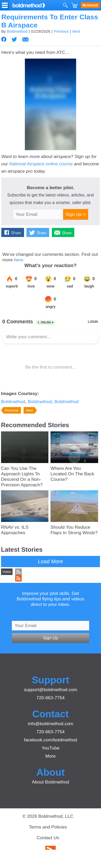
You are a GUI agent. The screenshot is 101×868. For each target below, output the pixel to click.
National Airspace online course (41, 164)
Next (76, 31)
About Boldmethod (51, 782)
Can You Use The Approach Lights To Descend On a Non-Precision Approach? (22, 477)
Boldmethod (17, 31)
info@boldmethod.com (50, 724)
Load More (50, 561)
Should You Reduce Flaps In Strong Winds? (74, 530)
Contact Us (48, 838)
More (50, 756)
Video (7, 572)
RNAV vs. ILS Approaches (15, 530)
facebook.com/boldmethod (50, 740)
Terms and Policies (48, 827)
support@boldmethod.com (50, 690)
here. (19, 260)
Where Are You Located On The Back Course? (72, 474)
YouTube (50, 748)
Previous (61, 31)
